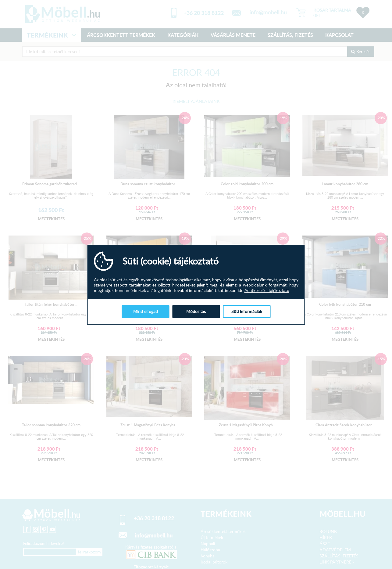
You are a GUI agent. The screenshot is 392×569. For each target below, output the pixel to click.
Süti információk (247, 311)
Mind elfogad (146, 311)
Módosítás (196, 311)
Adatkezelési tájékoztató (267, 290)
